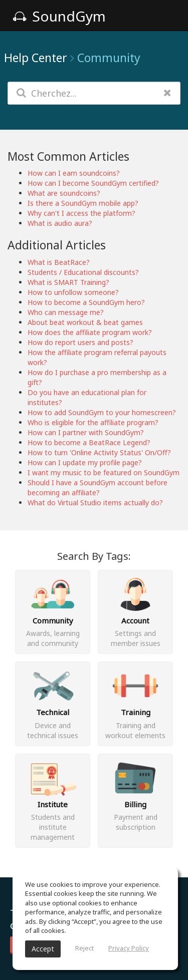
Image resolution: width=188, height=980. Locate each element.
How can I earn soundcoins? (74, 173)
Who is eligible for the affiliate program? (93, 422)
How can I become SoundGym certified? (93, 183)
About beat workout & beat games (85, 322)
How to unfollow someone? (73, 292)
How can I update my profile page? (85, 462)
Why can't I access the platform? (81, 213)
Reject (84, 948)
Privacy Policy (129, 948)
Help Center (36, 58)
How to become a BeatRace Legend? (89, 442)
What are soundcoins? (64, 193)
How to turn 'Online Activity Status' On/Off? (99, 452)
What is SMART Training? (68, 282)
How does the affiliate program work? (90, 332)
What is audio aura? (60, 223)
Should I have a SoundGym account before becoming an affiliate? (98, 487)
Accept (43, 949)
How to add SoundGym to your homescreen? (102, 412)
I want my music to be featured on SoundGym (104, 472)
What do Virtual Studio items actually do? (95, 503)
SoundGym (59, 16)
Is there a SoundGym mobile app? (83, 203)
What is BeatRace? (59, 262)
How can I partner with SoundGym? (86, 432)
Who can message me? (66, 312)
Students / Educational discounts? (83, 272)
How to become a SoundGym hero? (86, 302)
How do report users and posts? (80, 342)
